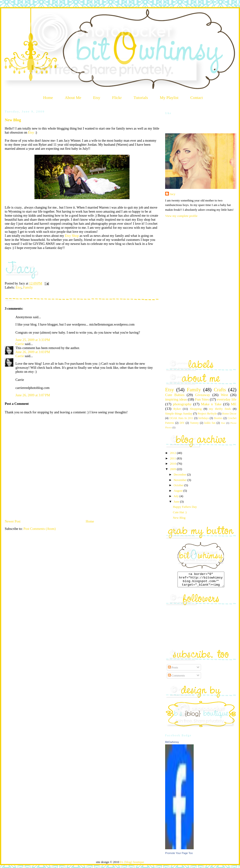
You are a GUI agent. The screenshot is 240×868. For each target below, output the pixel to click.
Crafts (220, 390)
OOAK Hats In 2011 (181, 418)
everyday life (227, 399)
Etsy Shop (72, 236)
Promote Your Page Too (179, 856)
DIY (182, 423)
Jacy (173, 194)
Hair (223, 423)
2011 (173, 458)
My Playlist (169, 98)
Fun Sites (202, 399)
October (179, 485)
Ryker (177, 409)
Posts (173, 670)
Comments (177, 678)
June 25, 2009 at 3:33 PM (33, 340)
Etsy (97, 98)
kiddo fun (210, 423)
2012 (173, 453)
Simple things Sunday (179, 413)
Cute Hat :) (180, 512)
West (224, 395)
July (177, 496)
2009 (173, 469)
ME (234, 404)
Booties (218, 418)
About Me (73, 98)
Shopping (196, 409)
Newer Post (13, 521)
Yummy (194, 423)
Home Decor (229, 414)
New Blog (13, 120)
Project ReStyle (207, 413)
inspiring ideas (176, 399)
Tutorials (141, 98)
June (177, 502)
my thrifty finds (220, 409)
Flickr (117, 98)
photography (182, 404)
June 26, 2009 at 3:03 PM (33, 352)
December (180, 474)
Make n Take (211, 404)
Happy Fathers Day (185, 507)
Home (48, 98)
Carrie (20, 344)
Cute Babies (175, 395)
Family (28, 287)
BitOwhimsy (172, 745)
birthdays (204, 418)
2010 (173, 464)
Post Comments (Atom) (40, 529)
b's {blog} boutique (132, 865)
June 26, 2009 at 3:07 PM (33, 395)
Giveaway (203, 395)
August (179, 491)
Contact (197, 98)
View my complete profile (181, 216)
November (181, 480)
